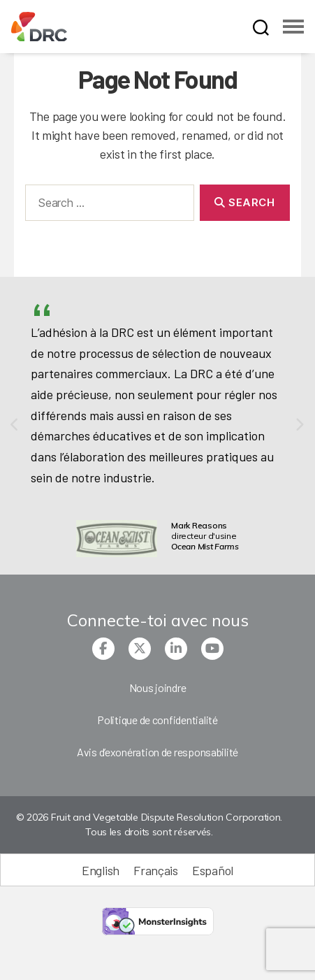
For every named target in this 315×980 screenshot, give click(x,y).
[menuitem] (101, 870)
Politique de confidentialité (157, 720)
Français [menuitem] (156, 870)
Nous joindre (158, 687)
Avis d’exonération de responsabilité (157, 752)
